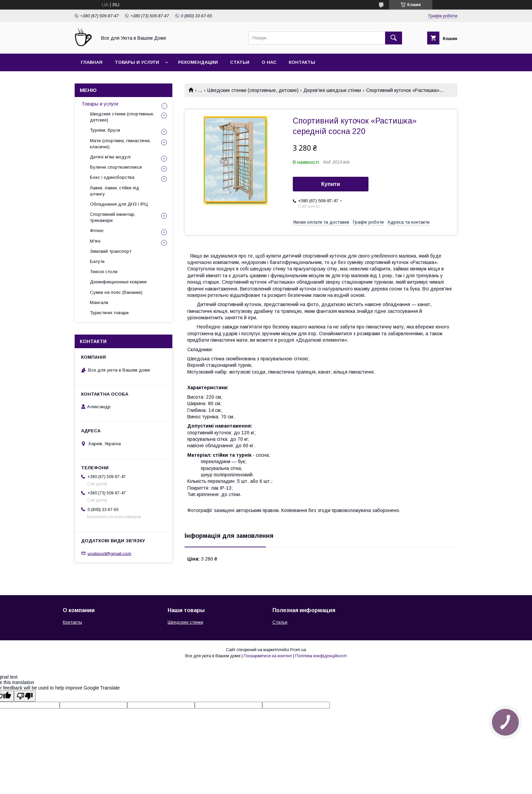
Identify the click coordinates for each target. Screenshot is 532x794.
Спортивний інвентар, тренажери (113, 217)
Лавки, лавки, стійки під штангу (115, 191)
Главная (92, 62)
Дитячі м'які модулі (110, 157)
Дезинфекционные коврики (118, 282)
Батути (97, 261)
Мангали (99, 303)
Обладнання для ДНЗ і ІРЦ (119, 204)
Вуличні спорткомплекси (116, 167)
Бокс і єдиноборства (112, 177)
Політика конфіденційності (321, 656)
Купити (331, 184)
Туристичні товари (109, 313)
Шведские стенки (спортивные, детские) (253, 90)
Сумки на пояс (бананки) (116, 292)
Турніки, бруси (105, 130)
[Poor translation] (25, 696)
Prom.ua (298, 650)
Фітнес (97, 231)
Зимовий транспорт (111, 251)
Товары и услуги (137, 62)
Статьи (240, 62)
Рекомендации (198, 62)
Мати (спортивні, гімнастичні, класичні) (120, 144)
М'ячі (95, 241)
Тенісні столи (104, 272)
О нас (269, 62)
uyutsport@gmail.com (109, 553)
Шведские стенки (185, 622)
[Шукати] (394, 38)
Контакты (302, 62)
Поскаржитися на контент (268, 656)
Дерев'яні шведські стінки (332, 90)
